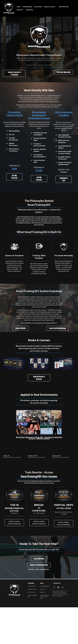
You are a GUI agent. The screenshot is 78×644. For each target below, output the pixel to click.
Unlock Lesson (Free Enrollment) (14, 523)
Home (19, 7)
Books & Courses (49, 7)
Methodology (27, 7)
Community (38, 7)
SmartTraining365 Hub (32, 596)
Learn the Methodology (58, 328)
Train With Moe (63, 7)
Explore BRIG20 (21, 328)
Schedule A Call (64, 179)
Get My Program (14, 177)
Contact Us (43, 589)
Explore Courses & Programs (14, 73)
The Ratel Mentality (64, 72)
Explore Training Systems (39, 565)
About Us (20, 10)
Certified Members (45, 586)
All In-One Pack (32, 592)
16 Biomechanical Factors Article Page (45, 597)
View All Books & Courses (39, 378)
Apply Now (30, 10)
